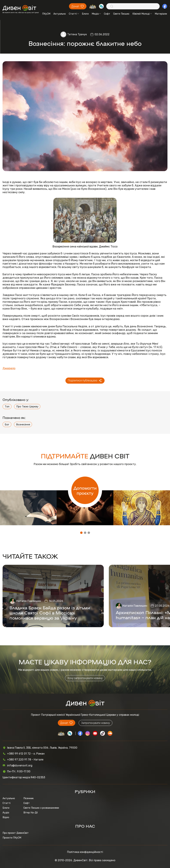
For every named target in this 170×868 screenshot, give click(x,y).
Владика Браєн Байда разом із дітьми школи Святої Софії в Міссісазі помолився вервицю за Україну (50, 613)
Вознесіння (23, 425)
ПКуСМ (46, 14)
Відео (6, 817)
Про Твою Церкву (27, 407)
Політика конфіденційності (85, 852)
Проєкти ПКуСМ (12, 838)
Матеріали (161, 14)
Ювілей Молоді (142, 14)
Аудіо (6, 813)
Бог (7, 425)
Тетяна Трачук (77, 34)
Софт (107, 14)
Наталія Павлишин (29, 601)
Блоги (85, 14)
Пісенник (28, 798)
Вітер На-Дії (31, 813)
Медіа (96, 14)
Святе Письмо (121, 14)
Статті (74, 14)
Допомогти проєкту (85, 490)
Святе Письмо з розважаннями (41, 808)
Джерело (9, 368)
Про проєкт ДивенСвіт (16, 833)
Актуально (60, 14)
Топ (7, 407)
